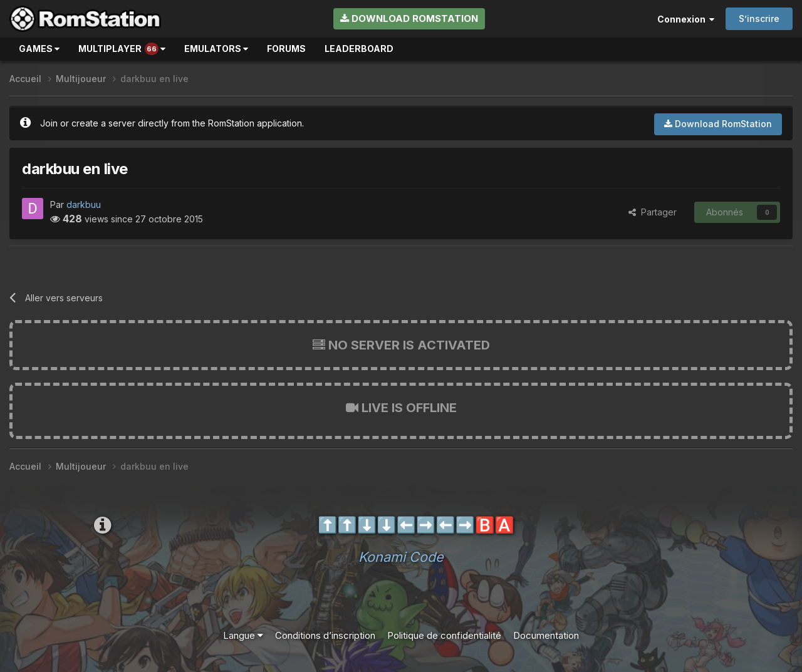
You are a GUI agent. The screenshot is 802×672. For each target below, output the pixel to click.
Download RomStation (409, 18)
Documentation (546, 635)
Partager (653, 212)
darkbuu (84, 204)
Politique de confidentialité (444, 635)
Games (39, 49)
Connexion (686, 19)
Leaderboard (359, 49)
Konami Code (401, 557)
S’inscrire (759, 18)
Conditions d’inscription (325, 635)
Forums (286, 49)
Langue (243, 635)
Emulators (216, 49)
